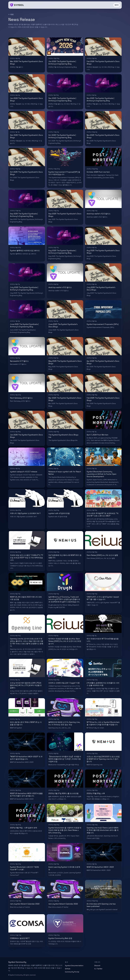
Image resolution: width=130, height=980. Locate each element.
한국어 (117, 5)
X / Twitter (98, 969)
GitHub (68, 969)
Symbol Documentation (74, 966)
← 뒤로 (11, 14)
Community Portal (72, 972)
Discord (97, 966)
